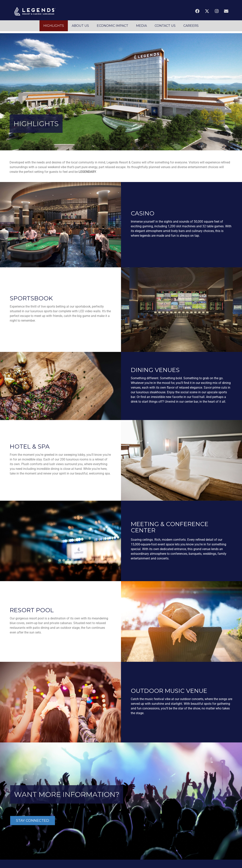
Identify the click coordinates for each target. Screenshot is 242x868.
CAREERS (191, 26)
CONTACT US (165, 26)
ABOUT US (80, 26)
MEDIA (141, 26)
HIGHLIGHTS (54, 26)
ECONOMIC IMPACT (112, 26)
